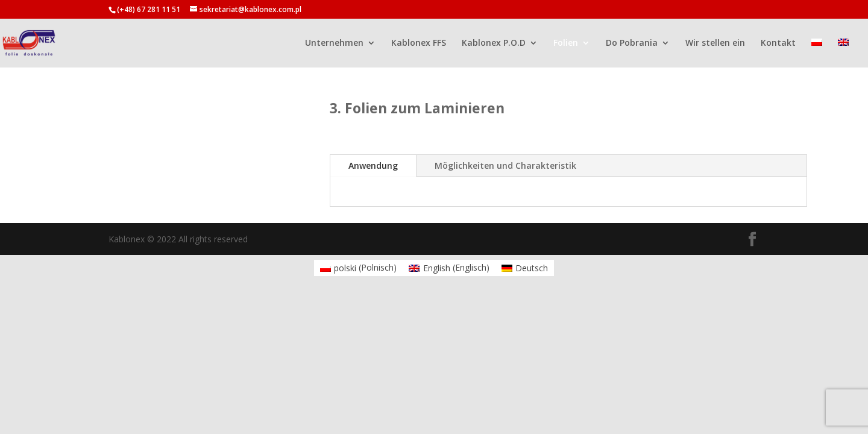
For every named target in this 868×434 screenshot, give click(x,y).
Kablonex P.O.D (494, 43)
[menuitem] (817, 53)
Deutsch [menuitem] (532, 268)
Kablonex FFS (419, 43)
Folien (566, 43)
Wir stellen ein (715, 43)
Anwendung (373, 165)
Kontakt (778, 43)
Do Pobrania (632, 43)
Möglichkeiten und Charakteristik (505, 165)
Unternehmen (334, 43)
